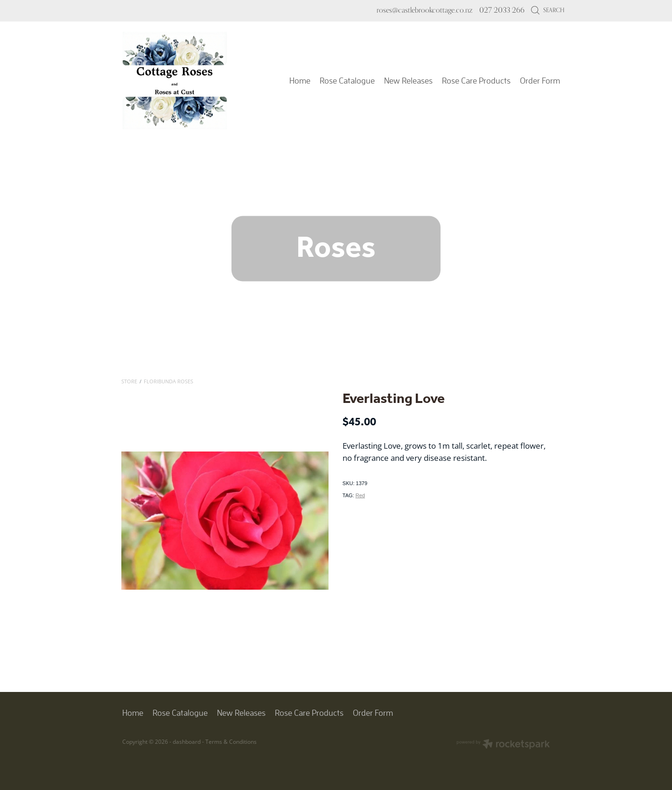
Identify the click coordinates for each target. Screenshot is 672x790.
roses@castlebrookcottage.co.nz (424, 10)
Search (548, 10)
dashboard (187, 742)
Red (360, 495)
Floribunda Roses (168, 381)
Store (129, 381)
